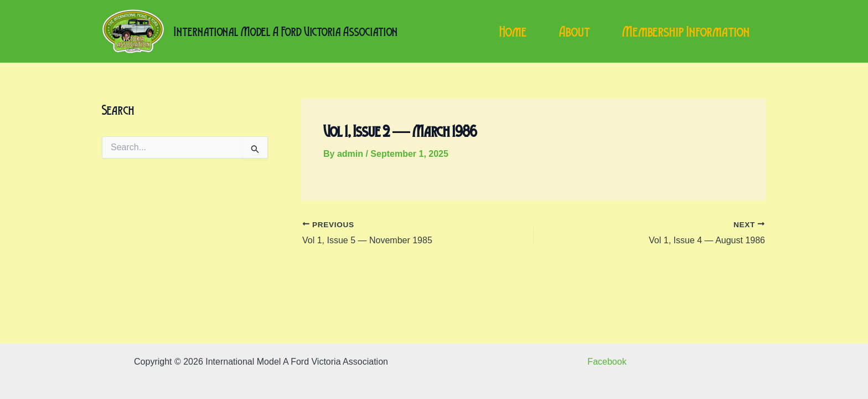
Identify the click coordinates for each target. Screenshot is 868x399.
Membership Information (686, 32)
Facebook (607, 362)
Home (513, 32)
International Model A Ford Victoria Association (286, 31)
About (575, 32)
